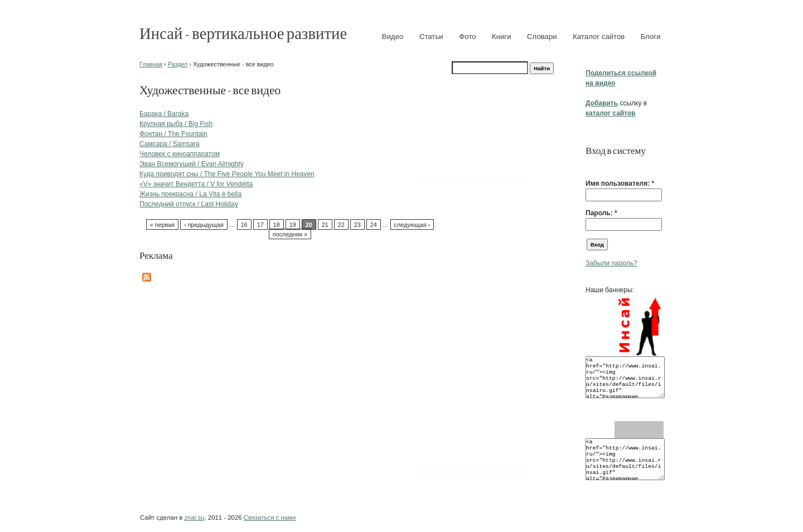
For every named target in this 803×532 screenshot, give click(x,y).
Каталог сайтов (599, 37)
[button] (590, 166)
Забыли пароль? (611, 263)
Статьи (431, 37)
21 (325, 225)
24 (374, 225)
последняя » (290, 234)
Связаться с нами (270, 518)
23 (357, 225)
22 (341, 225)
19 (293, 225)
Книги (502, 37)
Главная (151, 64)
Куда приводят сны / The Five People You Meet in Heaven (227, 174)
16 (244, 225)
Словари (542, 37)
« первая (162, 225)
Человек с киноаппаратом (180, 154)
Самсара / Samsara (170, 144)
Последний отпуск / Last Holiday (189, 204)
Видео (393, 37)
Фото (467, 37)
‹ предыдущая (204, 225)
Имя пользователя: (620, 183)
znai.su (194, 518)
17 (260, 225)
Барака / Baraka (164, 114)
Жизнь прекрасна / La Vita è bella (190, 194)
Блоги (651, 37)
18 (277, 225)
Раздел (178, 64)
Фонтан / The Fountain (173, 134)
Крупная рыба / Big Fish (176, 124)
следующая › (412, 225)
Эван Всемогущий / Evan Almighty (192, 164)
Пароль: (601, 213)
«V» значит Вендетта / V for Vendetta (196, 184)
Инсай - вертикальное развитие (243, 33)
